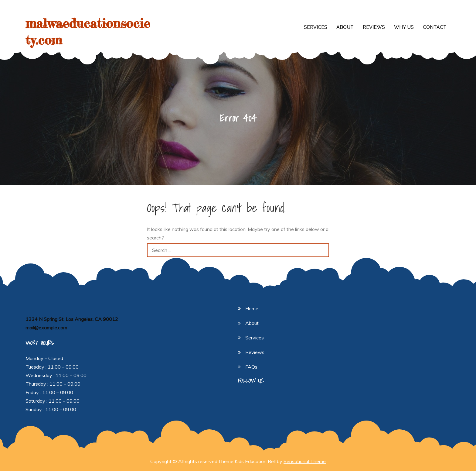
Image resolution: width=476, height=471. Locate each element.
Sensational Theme (305, 461)
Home (252, 308)
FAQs (251, 367)
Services (316, 27)
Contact (435, 27)
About (345, 27)
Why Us (404, 27)
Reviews (374, 27)
